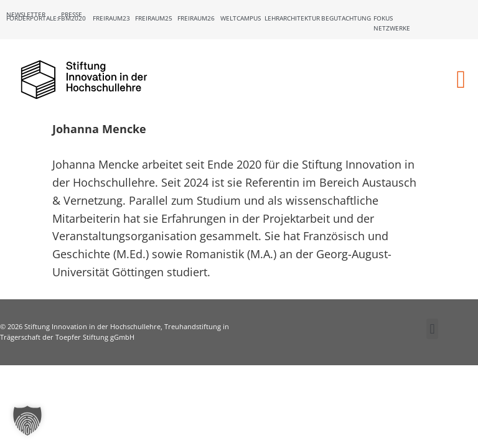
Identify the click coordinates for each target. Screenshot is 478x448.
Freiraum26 (196, 18)
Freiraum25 (154, 18)
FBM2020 (72, 18)
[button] (461, 80)
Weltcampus (241, 18)
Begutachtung (346, 18)
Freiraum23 (111, 18)
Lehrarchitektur (292, 18)
